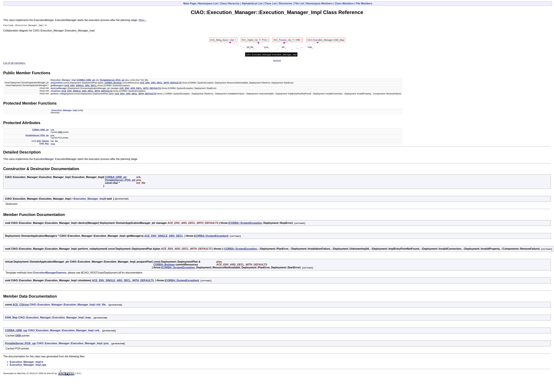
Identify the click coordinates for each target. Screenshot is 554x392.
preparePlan (57, 83)
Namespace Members (319, 3)
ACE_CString (43, 142)
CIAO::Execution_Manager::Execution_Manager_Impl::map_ (55, 318)
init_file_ (55, 142)
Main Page (190, 3)
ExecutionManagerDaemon (50, 273)
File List (299, 3)
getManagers (57, 86)
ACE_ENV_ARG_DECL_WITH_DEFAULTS (160, 83)
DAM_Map (44, 144)
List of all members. (14, 64)
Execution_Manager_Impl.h (26, 362)
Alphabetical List (252, 3)
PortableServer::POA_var (37, 136)
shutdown (55, 91)
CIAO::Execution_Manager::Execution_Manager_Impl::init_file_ (68, 305)
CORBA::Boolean (113, 83)
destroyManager (59, 89)
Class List (271, 3)
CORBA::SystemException (246, 223)
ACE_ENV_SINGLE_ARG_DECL (81, 86)
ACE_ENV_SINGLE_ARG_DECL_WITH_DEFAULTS (87, 91)
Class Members (344, 3)
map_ (53, 144)
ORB (60, 133)
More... (143, 20)
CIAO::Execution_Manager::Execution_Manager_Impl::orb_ (64, 331)
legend (277, 61)
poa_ (53, 136)
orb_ (53, 130)
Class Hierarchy (230, 3)
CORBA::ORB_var (40, 130)
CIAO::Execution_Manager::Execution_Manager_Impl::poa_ (73, 344)
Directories (285, 3)
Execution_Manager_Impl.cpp (28, 365)
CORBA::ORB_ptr (86, 80)
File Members (364, 3)
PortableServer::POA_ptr (112, 80)
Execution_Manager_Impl (63, 80)
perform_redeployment (62, 94)
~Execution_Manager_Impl (64, 111)
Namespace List (208, 3)
